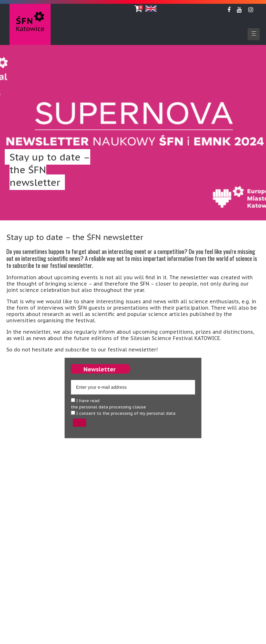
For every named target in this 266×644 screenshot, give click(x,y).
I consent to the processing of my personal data (123, 413)
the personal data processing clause (108, 407)
